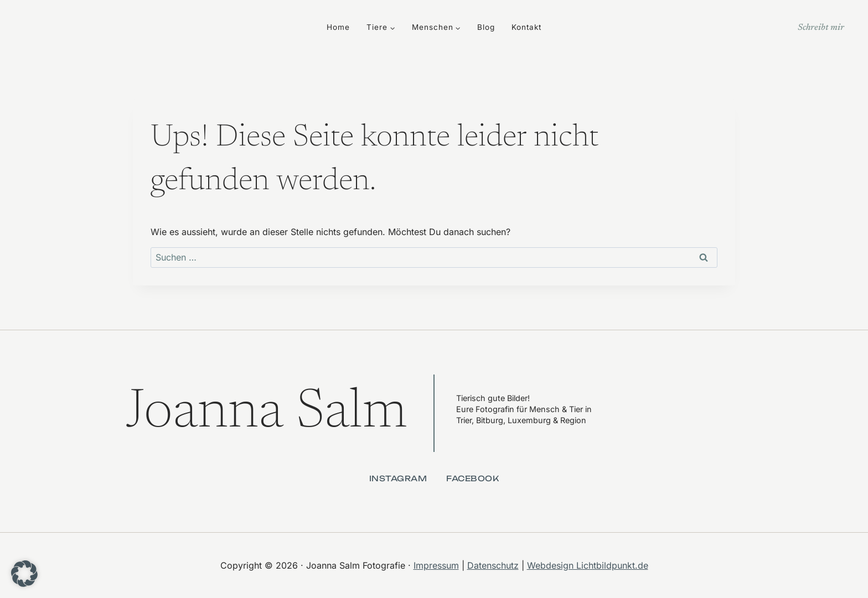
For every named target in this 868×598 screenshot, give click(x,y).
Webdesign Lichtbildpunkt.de (588, 565)
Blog (486, 27)
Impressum (436, 565)
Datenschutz (493, 565)
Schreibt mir (821, 28)
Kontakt (526, 27)
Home (338, 27)
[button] (24, 574)
